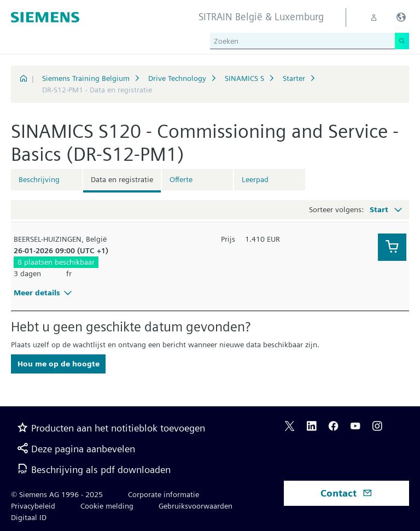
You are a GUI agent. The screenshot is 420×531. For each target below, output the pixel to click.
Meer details (44, 293)
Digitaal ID (29, 517)
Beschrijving (39, 179)
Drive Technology (177, 78)
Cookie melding (107, 506)
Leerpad (255, 179)
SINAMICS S (244, 78)
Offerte (181, 179)
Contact (346, 493)
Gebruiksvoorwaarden (196, 506)
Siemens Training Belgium (86, 78)
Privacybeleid (33, 506)
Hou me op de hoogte (59, 364)
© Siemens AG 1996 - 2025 (57, 494)
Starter (294, 78)
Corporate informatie (164, 494)
